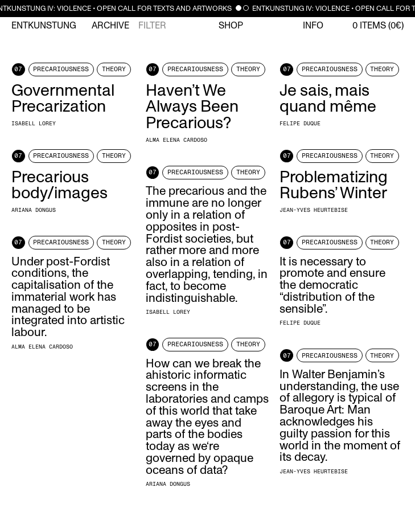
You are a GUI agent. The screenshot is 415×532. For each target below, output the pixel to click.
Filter (152, 26)
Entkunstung (44, 26)
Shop (231, 26)
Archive (110, 26)
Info (313, 26)
